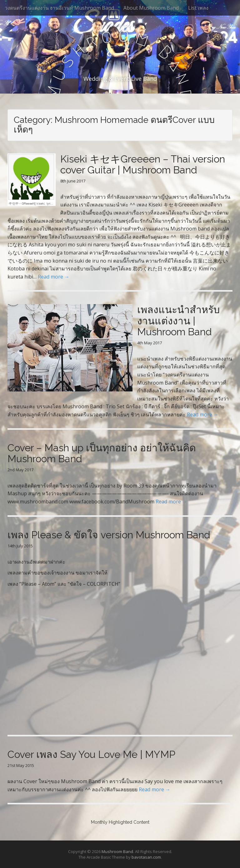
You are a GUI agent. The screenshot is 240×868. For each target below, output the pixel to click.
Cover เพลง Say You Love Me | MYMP (91, 754)
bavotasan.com (146, 857)
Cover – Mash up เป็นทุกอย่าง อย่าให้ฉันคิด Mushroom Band (102, 453)
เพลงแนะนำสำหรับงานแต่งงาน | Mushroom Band (178, 320)
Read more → (54, 277)
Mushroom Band (117, 851)
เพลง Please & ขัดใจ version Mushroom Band (109, 535)
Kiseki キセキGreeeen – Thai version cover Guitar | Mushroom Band (143, 164)
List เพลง (198, 8)
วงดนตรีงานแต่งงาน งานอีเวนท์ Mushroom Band (59, 8)
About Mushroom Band (151, 8)
